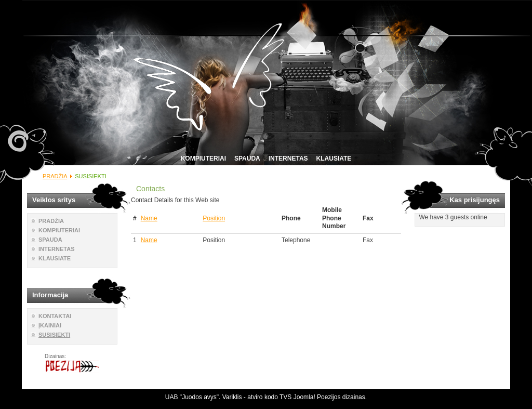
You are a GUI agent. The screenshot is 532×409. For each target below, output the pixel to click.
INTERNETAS (288, 159)
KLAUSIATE (334, 159)
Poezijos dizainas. (342, 397)
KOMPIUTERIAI (203, 159)
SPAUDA (247, 159)
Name (149, 218)
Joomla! (304, 397)
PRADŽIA (55, 176)
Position (214, 218)
